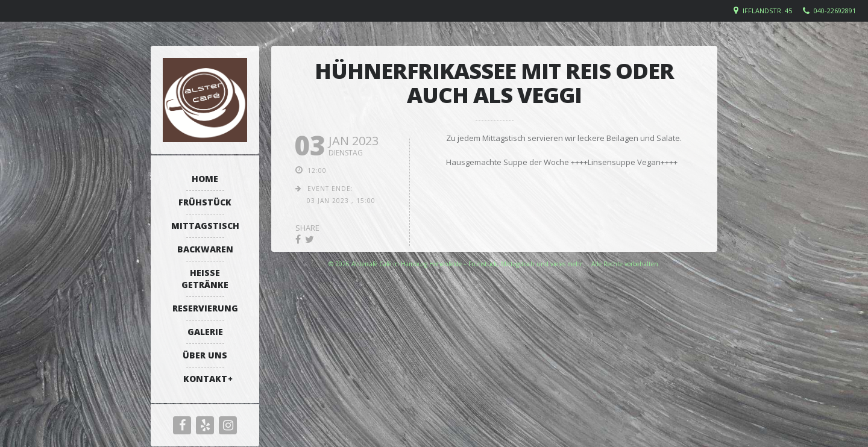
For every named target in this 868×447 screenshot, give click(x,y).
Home (205, 179)
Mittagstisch (205, 226)
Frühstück (205, 202)
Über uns (205, 355)
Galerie (205, 332)
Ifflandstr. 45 (767, 11)
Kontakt (205, 379)
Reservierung (205, 308)
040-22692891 (835, 11)
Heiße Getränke (205, 279)
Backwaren (205, 249)
